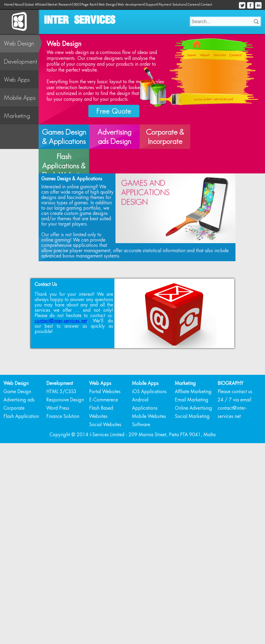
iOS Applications (149, 430)
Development (20, 61)
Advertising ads (19, 438)
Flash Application (21, 455)
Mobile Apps (20, 97)
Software (141, 463)
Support (152, 4)
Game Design (17, 430)
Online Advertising (193, 447)
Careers (193, 4)
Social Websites (105, 463)
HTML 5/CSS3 (61, 430)
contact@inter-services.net (61, 359)
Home (9, 4)
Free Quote (114, 111)
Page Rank (89, 4)
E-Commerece (103, 438)
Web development (131, 4)
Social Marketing (192, 455)
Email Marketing (192, 438)
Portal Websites (105, 430)
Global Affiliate (35, 4)
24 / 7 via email (234, 438)
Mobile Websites (149, 455)
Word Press (58, 447)
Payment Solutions (172, 4)
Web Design (107, 4)
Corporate (14, 447)
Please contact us (235, 430)
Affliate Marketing (193, 430)
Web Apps (17, 79)
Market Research (60, 4)
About (19, 4)
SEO (77, 4)
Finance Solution (63, 455)
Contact (206, 4)
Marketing (17, 116)
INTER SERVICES (80, 20)
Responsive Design (65, 438)
